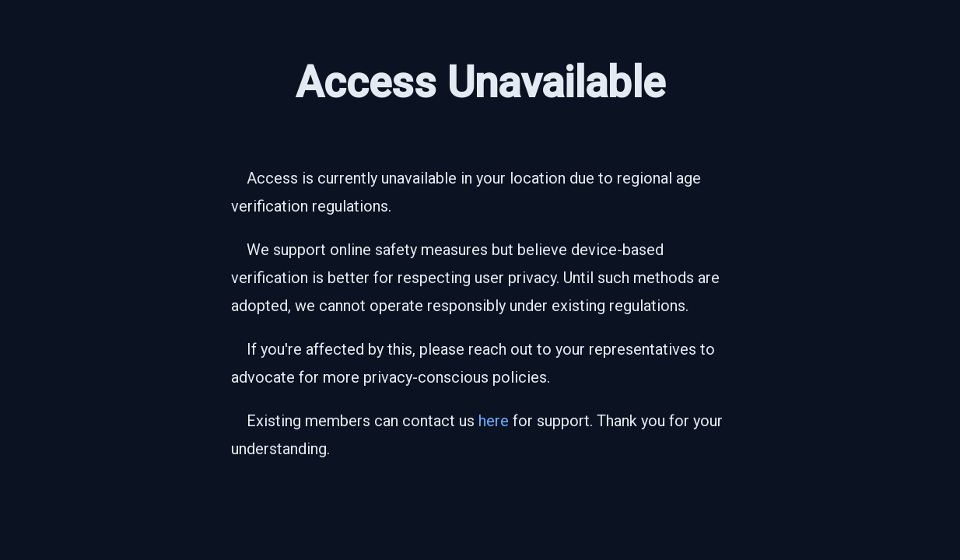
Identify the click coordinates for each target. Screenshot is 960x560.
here (494, 421)
